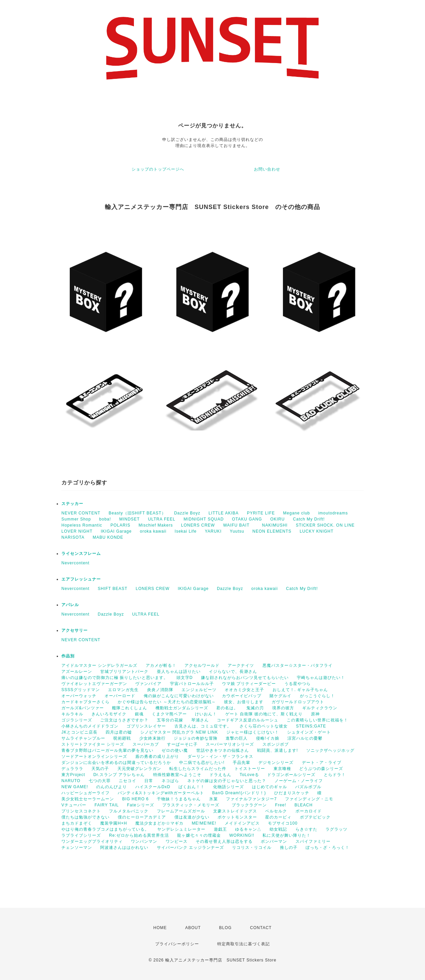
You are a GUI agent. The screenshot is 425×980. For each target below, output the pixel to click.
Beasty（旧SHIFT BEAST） (137, 513)
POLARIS (120, 525)
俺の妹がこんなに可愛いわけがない (179, 696)
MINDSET (129, 519)
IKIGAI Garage (116, 531)
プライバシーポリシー (177, 944)
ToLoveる (249, 775)
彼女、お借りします (244, 702)
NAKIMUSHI (275, 525)
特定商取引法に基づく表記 (244, 944)
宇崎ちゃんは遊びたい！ (321, 678)
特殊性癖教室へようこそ (177, 775)
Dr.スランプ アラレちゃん (119, 775)
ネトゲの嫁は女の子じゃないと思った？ (227, 781)
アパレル (70, 605)
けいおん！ (206, 714)
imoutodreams (333, 513)
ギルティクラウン (320, 708)
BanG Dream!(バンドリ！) (239, 793)
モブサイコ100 (283, 823)
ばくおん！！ (192, 787)
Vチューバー (74, 805)
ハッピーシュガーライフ (86, 793)
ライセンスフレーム (81, 554)
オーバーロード (120, 696)
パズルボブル (308, 787)
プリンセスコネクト (81, 811)
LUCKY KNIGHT (316, 531)
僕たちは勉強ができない (86, 817)
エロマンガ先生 (123, 690)
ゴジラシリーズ (77, 720)
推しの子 (289, 848)
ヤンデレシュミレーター (181, 829)
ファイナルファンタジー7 (251, 799)
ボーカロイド (309, 811)
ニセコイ (128, 781)
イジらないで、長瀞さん (233, 672)
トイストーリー (250, 769)
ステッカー (72, 504)
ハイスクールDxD (153, 787)
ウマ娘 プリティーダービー (249, 684)
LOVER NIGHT (77, 531)
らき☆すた (306, 829)
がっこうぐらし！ (317, 696)
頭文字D (185, 678)
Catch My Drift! (309, 519)
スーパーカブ (146, 744)
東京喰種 (282, 769)
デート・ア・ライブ (322, 763)
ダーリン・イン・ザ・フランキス (220, 756)
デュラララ (72, 769)
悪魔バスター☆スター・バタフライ (297, 665)
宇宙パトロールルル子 (192, 684)
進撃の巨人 (237, 738)
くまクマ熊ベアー (169, 714)
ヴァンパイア (148, 684)
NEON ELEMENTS (272, 531)
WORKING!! (242, 835)
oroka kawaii (153, 531)
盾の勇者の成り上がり (157, 756)
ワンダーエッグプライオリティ (92, 841)
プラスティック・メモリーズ (193, 805)
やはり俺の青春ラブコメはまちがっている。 (105, 829)
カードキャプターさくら (86, 702)
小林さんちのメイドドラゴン (90, 726)
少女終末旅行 (152, 738)
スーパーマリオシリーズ (230, 744)
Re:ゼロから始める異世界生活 (139, 835)
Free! (281, 805)
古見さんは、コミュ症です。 (203, 726)
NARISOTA (73, 537)
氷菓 (214, 799)
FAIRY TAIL (107, 805)
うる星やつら (297, 684)
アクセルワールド (202, 665)
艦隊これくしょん (130, 708)
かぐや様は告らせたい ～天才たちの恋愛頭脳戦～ (167, 702)
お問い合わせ (267, 169)
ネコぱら (170, 781)
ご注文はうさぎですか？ (124, 720)
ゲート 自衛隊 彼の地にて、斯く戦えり (264, 714)
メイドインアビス (242, 823)
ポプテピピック (315, 817)
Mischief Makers (156, 525)
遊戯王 (220, 829)
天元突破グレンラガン (139, 769)
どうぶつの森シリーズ (321, 769)
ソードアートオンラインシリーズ (94, 756)
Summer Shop (76, 519)
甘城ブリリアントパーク (124, 672)
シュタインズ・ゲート (309, 732)
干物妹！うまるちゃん (179, 799)
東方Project (73, 775)
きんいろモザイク (109, 714)
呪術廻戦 (122, 738)
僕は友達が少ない (192, 817)
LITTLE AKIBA (223, 513)
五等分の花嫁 (170, 720)
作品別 (68, 656)
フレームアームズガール (181, 811)
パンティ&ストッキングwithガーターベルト (161, 793)
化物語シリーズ (229, 787)
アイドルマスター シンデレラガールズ (99, 665)
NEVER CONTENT (81, 513)
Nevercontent (75, 563)
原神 (315, 714)
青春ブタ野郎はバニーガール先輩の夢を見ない (107, 750)
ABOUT (193, 928)
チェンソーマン (77, 848)
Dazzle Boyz (187, 513)
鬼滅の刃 (255, 708)
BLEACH (304, 805)
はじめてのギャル (270, 787)
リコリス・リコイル (252, 848)
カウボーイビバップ (242, 696)
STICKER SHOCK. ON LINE (325, 525)
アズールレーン (77, 672)
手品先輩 (242, 763)
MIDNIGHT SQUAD (204, 519)
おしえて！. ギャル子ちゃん (300, 690)
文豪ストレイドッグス (235, 811)
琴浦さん (200, 720)
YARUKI (213, 531)
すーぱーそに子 (182, 744)
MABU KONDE (108, 537)
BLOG (225, 928)
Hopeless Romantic (82, 525)
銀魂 (139, 714)
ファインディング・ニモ (309, 799)
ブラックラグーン (249, 805)
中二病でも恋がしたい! (202, 763)
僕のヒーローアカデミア (142, 817)
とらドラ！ (335, 775)
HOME (160, 928)
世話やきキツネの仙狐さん (223, 750)
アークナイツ (241, 665)
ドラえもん (220, 775)
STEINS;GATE (311, 726)
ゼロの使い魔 (175, 750)
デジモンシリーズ (276, 763)
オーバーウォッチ (79, 696)
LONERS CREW (198, 525)
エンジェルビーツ (199, 690)
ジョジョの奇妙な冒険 (196, 738)
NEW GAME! (75, 787)
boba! (105, 519)
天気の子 (100, 769)
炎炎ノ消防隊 (160, 690)
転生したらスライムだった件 (198, 769)
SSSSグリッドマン (81, 690)
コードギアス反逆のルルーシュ (248, 720)
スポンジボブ (276, 744)
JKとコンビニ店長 (79, 732)
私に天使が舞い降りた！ (287, 835)
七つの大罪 (100, 781)
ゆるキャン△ (248, 829)
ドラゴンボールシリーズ (291, 775)
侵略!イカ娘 (268, 738)
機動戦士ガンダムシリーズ (182, 708)
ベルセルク (276, 811)
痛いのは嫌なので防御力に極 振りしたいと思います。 (115, 678)
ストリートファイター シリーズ (93, 744)
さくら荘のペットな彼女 (264, 726)
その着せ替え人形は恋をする (224, 841)
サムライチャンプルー (83, 738)
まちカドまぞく (77, 823)
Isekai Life (186, 531)
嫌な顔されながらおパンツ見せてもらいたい (245, 678)
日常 (149, 781)
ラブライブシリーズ (81, 835)
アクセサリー (75, 630)
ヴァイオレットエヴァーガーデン (94, 684)
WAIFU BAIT (238, 525)
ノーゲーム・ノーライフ (299, 781)
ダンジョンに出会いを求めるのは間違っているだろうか (116, 763)
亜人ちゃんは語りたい (179, 672)
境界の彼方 (283, 708)
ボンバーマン (274, 841)
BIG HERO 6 (135, 799)
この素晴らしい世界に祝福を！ (317, 720)
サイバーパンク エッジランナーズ (190, 848)
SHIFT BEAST (113, 589)
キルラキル (72, 714)
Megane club (296, 513)
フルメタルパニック (129, 811)
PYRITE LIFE (261, 513)
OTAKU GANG (247, 519)
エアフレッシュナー (81, 579)
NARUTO (71, 781)
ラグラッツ (336, 829)
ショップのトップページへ (158, 169)
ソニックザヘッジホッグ (330, 750)
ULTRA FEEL (162, 519)
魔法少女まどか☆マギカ (159, 823)
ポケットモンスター (237, 817)
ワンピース (177, 841)
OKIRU (277, 519)
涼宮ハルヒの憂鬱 (305, 738)
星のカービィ (278, 817)
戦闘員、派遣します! (277, 750)
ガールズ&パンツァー (83, 708)
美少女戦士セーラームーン (88, 799)
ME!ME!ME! (204, 823)
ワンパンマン (144, 841)
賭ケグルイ (280, 696)
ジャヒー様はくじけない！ (253, 732)
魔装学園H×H (114, 823)
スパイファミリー (313, 841)
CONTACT (261, 928)
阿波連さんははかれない (124, 848)
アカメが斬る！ (161, 665)
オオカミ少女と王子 (244, 690)
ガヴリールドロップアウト (298, 702)
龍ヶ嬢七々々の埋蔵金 (199, 835)
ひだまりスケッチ (292, 793)
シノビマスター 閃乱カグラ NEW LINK (179, 732)
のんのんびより (111, 787)
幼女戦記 (278, 829)
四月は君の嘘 (119, 732)
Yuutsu (237, 531)
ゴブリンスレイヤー (146, 726)
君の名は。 (227, 708)
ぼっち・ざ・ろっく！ (328, 848)
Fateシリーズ (141, 805)
